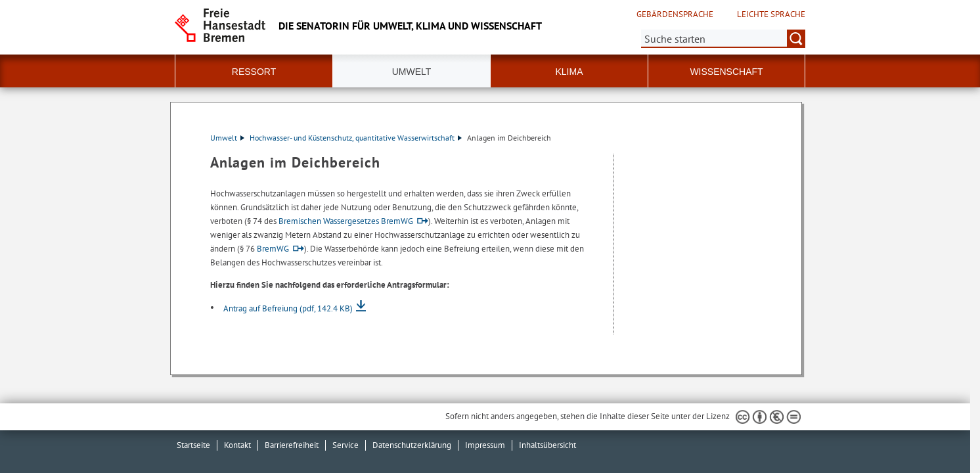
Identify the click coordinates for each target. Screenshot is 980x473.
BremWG (273, 249)
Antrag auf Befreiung (288, 308)
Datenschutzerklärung (412, 445)
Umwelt (227, 138)
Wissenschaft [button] (726, 72)
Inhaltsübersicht (547, 445)
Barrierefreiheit (292, 445)
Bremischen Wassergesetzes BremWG (346, 221)
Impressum (485, 445)
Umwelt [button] (412, 72)
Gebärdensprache (675, 14)
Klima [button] (569, 72)
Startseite (193, 445)
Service (345, 445)
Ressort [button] (254, 72)
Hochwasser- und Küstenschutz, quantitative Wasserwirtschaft (356, 138)
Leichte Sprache (771, 14)
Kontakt (237, 445)
